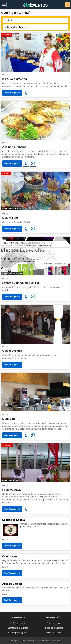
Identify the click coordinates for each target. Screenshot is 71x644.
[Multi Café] (35, 392)
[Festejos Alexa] (35, 463)
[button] (4, 4)
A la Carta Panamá (14, 147)
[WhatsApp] (33, 164)
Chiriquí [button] (8, 20)
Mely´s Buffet (11, 218)
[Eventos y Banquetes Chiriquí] (35, 256)
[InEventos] (35, 5)
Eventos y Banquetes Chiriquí (22, 283)
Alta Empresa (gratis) (18, 633)
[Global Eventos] (35, 324)
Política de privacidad (53, 628)
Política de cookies (53, 633)
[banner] (35, 5)
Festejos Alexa (12, 490)
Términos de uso (53, 623)
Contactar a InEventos (18, 628)
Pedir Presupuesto (12, 93)
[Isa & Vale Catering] (35, 52)
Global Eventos (12, 351)
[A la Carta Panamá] (35, 120)
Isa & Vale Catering (15, 79)
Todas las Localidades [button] (15, 27)
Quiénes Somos (18, 623)
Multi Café (9, 419)
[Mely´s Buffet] (35, 191)
